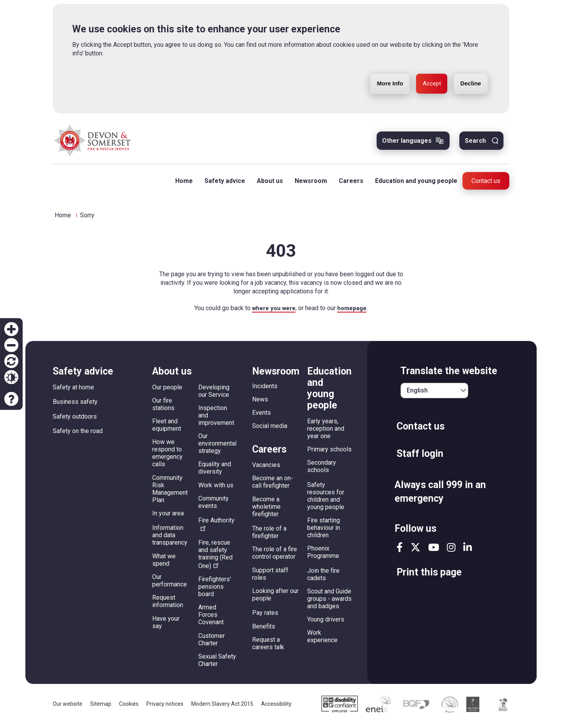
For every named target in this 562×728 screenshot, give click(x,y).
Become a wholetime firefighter (266, 510)
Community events (213, 506)
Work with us (216, 489)
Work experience (322, 641)
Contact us (486, 184)
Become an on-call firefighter (273, 486)
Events (261, 416)
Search (475, 144)
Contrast (11, 377)
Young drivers (326, 623)
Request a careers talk (268, 647)
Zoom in (11, 329)
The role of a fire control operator (275, 557)
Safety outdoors (75, 420)
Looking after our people (275, 598)
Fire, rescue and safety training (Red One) (215, 558)
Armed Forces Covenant (211, 619)
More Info (380, 85)
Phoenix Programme (323, 556)
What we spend (164, 564)
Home (181, 184)
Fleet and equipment (167, 429)
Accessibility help (11, 399)
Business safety (75, 406)
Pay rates (265, 617)
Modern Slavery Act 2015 (222, 708)
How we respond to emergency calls (167, 457)
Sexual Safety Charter (217, 664)
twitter (415, 551)
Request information (168, 605)
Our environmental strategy (217, 447)
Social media (270, 430)
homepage (354, 312)
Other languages (407, 144)
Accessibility (276, 708)
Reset (11, 361)
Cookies (129, 708)
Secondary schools (322, 470)
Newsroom (308, 184)
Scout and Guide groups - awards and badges (329, 603)
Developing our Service (214, 395)
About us (267, 184)
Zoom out (11, 345)
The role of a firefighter (269, 536)
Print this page (429, 576)
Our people (167, 391)
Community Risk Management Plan (170, 493)
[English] (434, 394)
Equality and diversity (215, 472)
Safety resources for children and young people (326, 500)
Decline (469, 85)
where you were (273, 312)
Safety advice (222, 184)
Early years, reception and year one (326, 432)
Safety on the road (78, 435)
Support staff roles (270, 578)
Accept (426, 85)
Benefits (264, 630)
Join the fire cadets (323, 578)
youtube (434, 551)
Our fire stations (163, 408)
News (260, 403)
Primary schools (329, 453)
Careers (348, 184)
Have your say (166, 626)
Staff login (420, 457)
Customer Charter (212, 643)
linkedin (468, 551)
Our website (68, 708)
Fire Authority (216, 528)
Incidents (265, 390)
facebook (400, 551)
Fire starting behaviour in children (324, 532)
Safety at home (73, 391)
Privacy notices (165, 708)
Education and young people (413, 184)
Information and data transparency (170, 539)
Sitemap (101, 708)
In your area (168, 517)
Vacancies (266, 469)
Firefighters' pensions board (215, 590)
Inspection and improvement (216, 419)
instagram (451, 551)
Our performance (170, 584)
